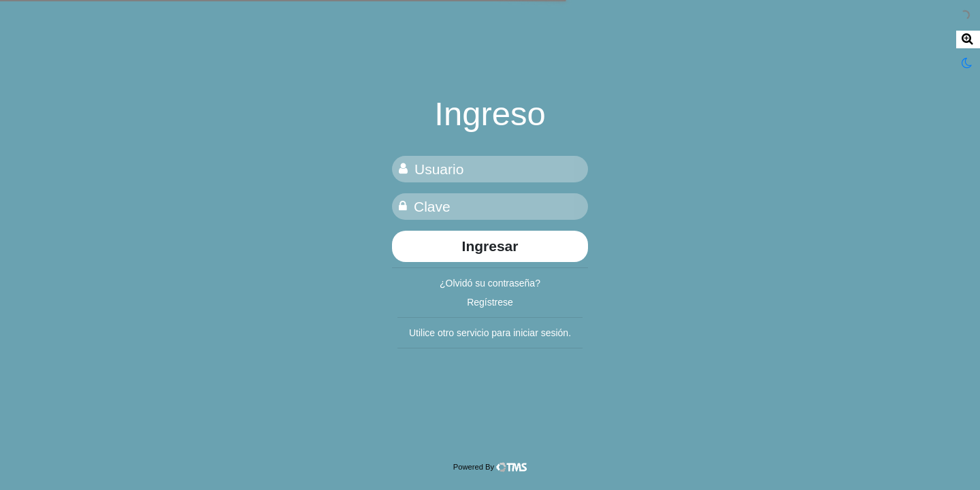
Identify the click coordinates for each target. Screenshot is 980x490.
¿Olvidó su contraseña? (490, 283)
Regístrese (490, 302)
